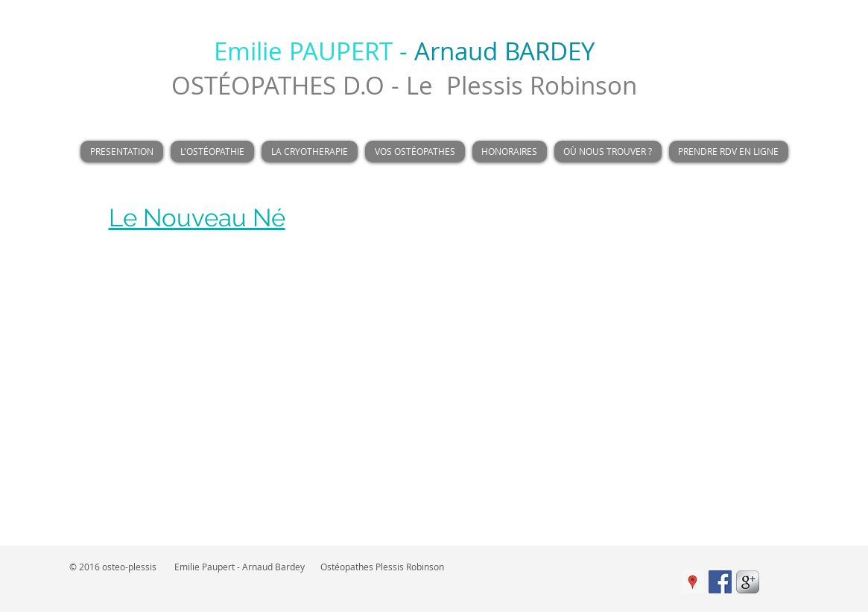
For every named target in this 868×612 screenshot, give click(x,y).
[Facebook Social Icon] (720, 582)
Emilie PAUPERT (303, 51)
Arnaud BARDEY (504, 51)
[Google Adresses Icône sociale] (693, 582)
